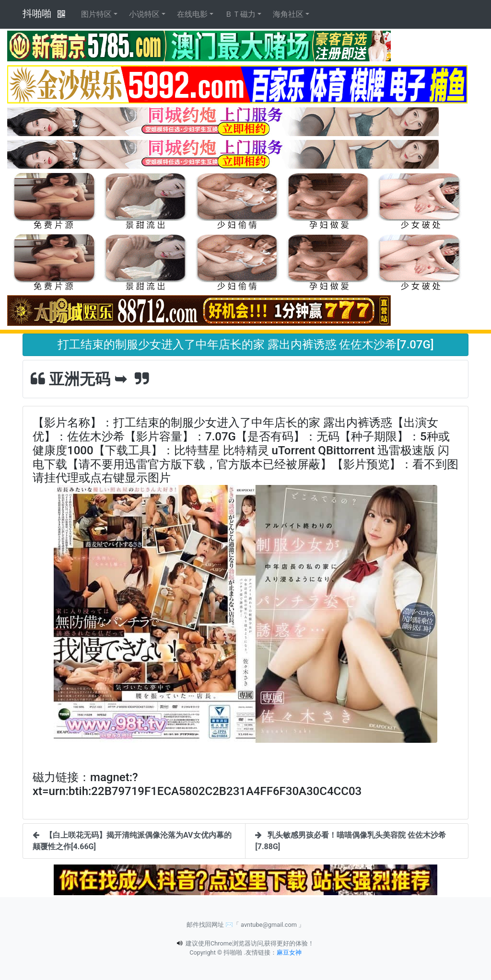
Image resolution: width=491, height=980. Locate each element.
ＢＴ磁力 (240, 14)
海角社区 (288, 14)
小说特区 (144, 14)
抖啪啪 (37, 13)
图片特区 (96, 14)
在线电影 (192, 14)
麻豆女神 (289, 952)
